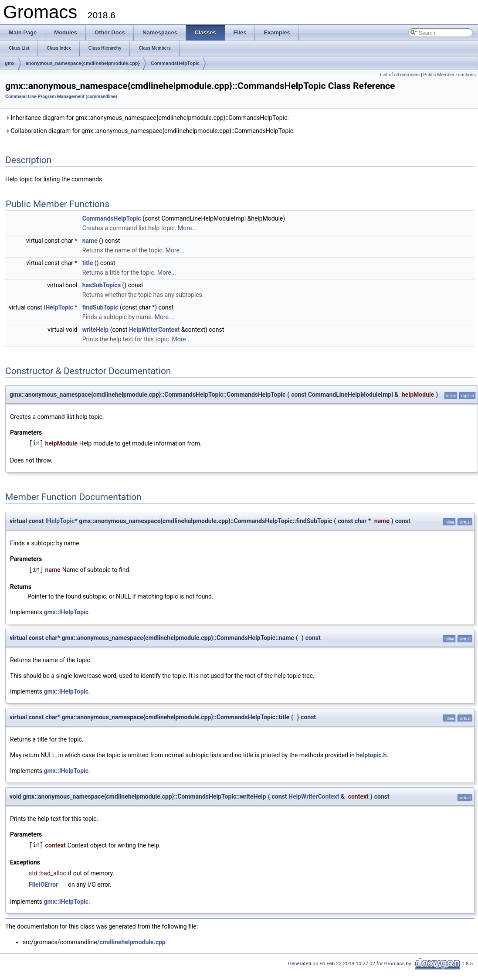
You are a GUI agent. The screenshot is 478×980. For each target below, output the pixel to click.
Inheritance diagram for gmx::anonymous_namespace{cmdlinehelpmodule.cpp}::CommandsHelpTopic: (147, 118)
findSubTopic (100, 307)
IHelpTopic (58, 307)
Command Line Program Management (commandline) (61, 97)
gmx (10, 63)
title (88, 263)
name (90, 241)
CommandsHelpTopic (175, 63)
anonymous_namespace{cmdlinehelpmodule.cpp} (83, 63)
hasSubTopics (102, 285)
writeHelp (95, 330)
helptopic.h (371, 755)
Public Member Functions (449, 75)
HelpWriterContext (154, 330)
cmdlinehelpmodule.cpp (132, 942)
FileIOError (43, 885)
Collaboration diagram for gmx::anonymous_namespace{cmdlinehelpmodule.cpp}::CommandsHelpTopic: (150, 131)
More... (187, 228)
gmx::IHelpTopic (66, 612)
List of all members (400, 75)
